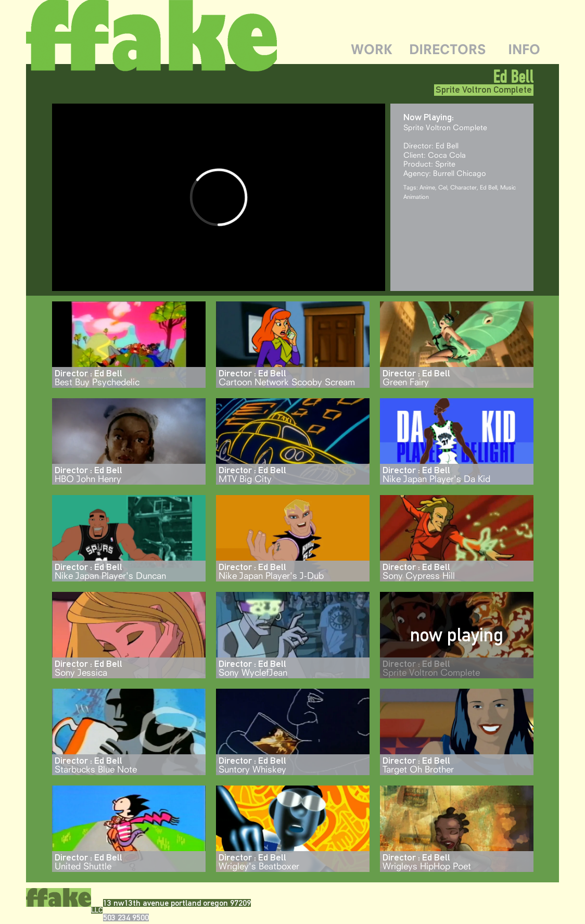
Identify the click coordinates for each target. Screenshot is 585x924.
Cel (443, 187)
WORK (372, 49)
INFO (524, 49)
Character (463, 187)
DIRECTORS (448, 49)
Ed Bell (488, 187)
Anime (427, 187)
